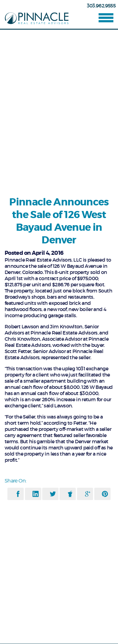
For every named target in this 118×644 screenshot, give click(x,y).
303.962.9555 (101, 6)
